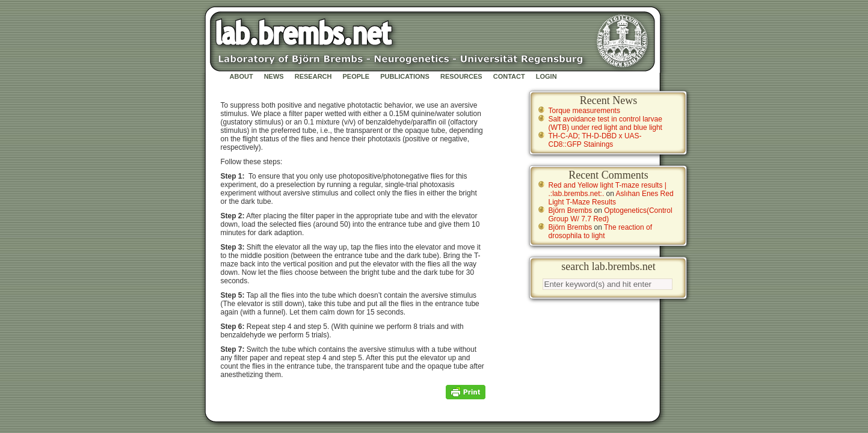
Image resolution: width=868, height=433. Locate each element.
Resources (461, 76)
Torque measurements (584, 111)
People (356, 76)
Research (313, 76)
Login (546, 76)
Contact (509, 76)
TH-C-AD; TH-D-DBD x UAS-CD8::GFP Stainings (595, 140)
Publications (405, 76)
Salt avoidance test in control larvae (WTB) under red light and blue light (605, 123)
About (242, 76)
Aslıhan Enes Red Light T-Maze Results (611, 198)
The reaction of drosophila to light (601, 232)
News (274, 76)
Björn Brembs (571, 210)
